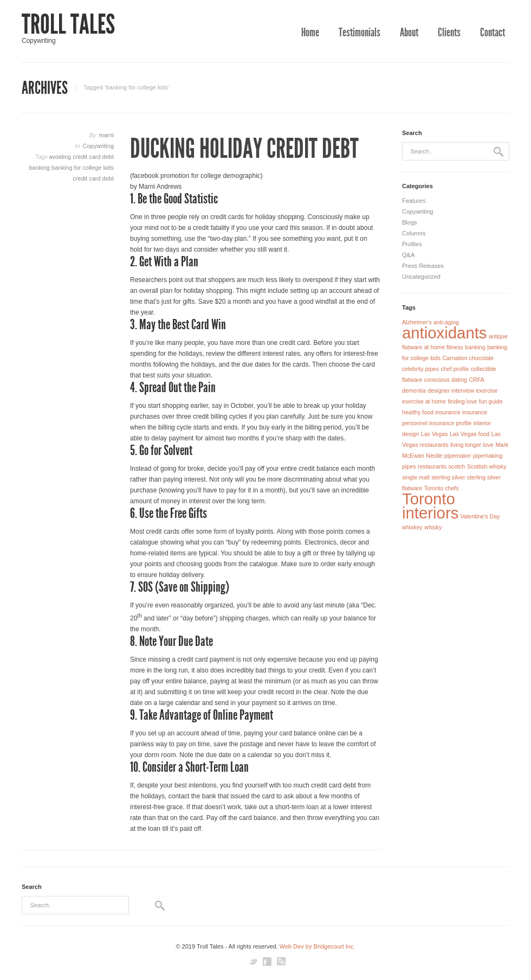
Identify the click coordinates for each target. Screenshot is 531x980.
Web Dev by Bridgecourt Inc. (318, 946)
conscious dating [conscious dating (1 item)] (446, 380)
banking (40, 168)
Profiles (412, 244)
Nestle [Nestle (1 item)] (434, 456)
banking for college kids (83, 168)
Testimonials (360, 33)
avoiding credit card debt (81, 157)
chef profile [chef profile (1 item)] (455, 369)
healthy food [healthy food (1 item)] (418, 412)
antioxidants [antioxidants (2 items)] (445, 333)
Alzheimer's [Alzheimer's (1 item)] (417, 322)
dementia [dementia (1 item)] (414, 390)
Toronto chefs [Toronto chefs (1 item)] (442, 488)
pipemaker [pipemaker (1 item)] (458, 456)
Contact (493, 33)
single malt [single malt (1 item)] (416, 477)
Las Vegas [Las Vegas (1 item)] (435, 434)
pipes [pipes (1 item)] (409, 466)
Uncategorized (421, 277)
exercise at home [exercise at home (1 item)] (424, 401)
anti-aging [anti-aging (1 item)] (446, 322)
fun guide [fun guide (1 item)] (491, 401)
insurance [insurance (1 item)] (448, 412)
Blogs (410, 222)
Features (414, 201)
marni (106, 135)
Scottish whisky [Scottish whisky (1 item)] (487, 466)
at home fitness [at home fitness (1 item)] (444, 347)
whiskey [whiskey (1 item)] (412, 527)
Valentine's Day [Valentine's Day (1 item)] (480, 516)
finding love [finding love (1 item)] (463, 401)
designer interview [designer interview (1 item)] (451, 390)
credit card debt (93, 178)
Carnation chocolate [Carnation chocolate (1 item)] (468, 358)
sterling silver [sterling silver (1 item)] (448, 477)
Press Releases (423, 266)
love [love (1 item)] (488, 445)
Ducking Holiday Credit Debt (244, 149)
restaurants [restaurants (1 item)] (432, 466)
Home (310, 33)
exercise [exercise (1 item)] (487, 390)
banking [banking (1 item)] (475, 347)
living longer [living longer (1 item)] (466, 445)
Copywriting (98, 146)
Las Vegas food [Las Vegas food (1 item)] (470, 434)
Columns (414, 233)
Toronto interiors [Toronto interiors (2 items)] (430, 506)
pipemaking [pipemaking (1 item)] (488, 456)
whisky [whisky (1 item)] (433, 527)
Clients (449, 33)
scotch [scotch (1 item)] (456, 466)
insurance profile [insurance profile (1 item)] (450, 423)
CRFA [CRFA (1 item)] (476, 380)
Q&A (408, 255)
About (409, 33)
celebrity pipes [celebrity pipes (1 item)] (420, 369)
